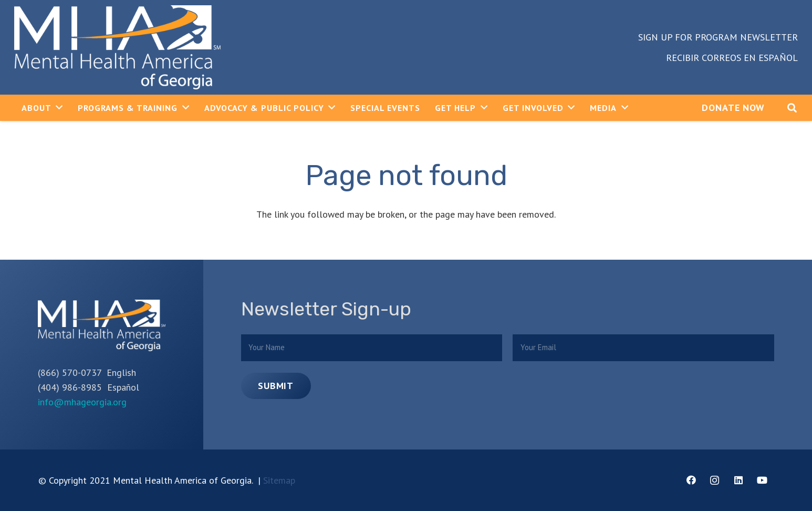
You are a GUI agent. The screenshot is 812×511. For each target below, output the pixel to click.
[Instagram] (715, 480)
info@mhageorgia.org (82, 402)
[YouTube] (762, 480)
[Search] (792, 108)
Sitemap (279, 480)
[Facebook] (691, 480)
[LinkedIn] (738, 480)
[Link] (117, 47)
